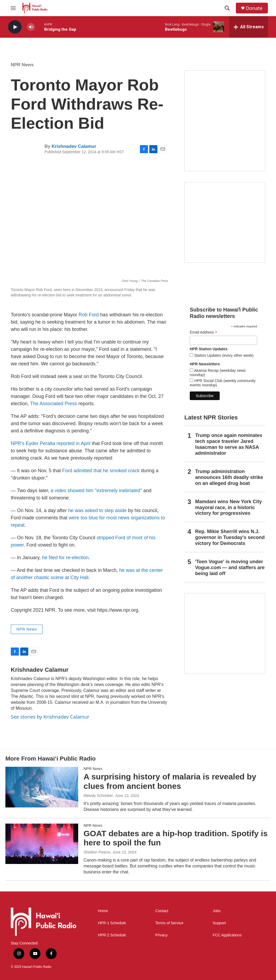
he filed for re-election (65, 558)
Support (219, 923)
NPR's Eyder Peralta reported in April (51, 443)
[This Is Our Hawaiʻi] (225, 633)
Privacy (161, 935)
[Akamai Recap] (225, 222)
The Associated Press (54, 404)
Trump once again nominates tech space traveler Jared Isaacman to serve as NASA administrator (229, 444)
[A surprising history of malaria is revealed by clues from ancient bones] (42, 787)
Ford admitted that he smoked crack (101, 471)
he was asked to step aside (97, 510)
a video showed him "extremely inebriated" (96, 491)
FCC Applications (227, 935)
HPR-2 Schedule (112, 935)
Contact (162, 911)
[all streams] (249, 27)
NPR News (22, 65)
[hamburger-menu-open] (13, 8)
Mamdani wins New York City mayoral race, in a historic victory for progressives (228, 507)
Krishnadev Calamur (74, 146)
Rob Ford (89, 315)
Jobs (217, 911)
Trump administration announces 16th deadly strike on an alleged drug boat (229, 477)
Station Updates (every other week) (223, 355)
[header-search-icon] (227, 8)
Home (103, 911)
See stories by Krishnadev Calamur (50, 717)
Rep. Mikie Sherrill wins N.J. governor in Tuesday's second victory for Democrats (230, 537)
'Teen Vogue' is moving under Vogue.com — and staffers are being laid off (230, 568)
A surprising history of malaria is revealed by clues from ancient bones (170, 781)
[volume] (31, 27)
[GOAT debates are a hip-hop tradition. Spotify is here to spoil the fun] (42, 844)
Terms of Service (169, 923)
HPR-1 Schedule (112, 923)
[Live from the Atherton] (225, 121)
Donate (254, 8)
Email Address (203, 332)
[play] (15, 27)
